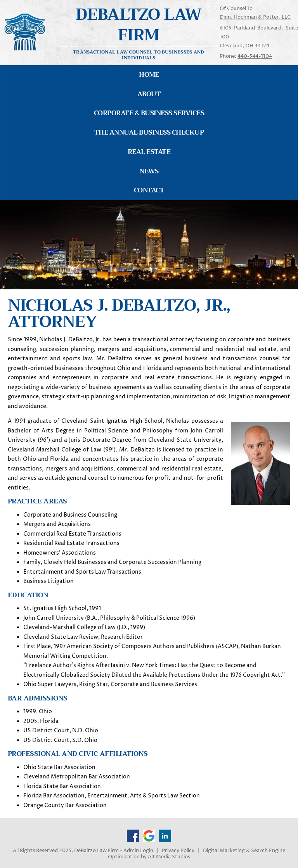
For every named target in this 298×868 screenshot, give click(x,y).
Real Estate (149, 152)
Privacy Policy (178, 851)
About (149, 94)
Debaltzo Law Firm (139, 25)
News (149, 171)
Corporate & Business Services (149, 113)
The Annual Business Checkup (149, 132)
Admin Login (138, 851)
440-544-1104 (255, 56)
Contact (149, 190)
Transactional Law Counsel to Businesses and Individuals (139, 54)
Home (149, 75)
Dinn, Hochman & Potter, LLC (255, 17)
